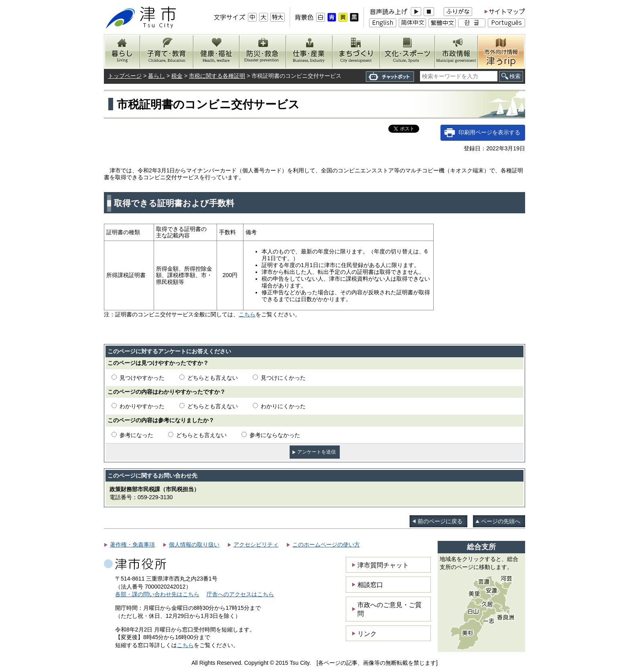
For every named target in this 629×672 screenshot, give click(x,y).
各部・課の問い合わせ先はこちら (157, 594)
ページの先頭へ (501, 521)
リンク (367, 634)
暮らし (156, 76)
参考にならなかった (275, 435)
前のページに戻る (440, 521)
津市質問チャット (383, 565)
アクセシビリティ (256, 544)
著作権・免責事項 (132, 544)
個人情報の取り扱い (194, 544)
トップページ (125, 76)
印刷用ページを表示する (489, 132)
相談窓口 (370, 585)
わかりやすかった (142, 406)
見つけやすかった (142, 378)
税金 (177, 76)
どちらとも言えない (213, 378)
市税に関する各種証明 (217, 76)
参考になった (136, 435)
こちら (247, 314)
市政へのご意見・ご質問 (390, 609)
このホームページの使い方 (326, 544)
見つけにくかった (283, 378)
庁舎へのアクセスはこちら (240, 594)
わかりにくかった (283, 406)
